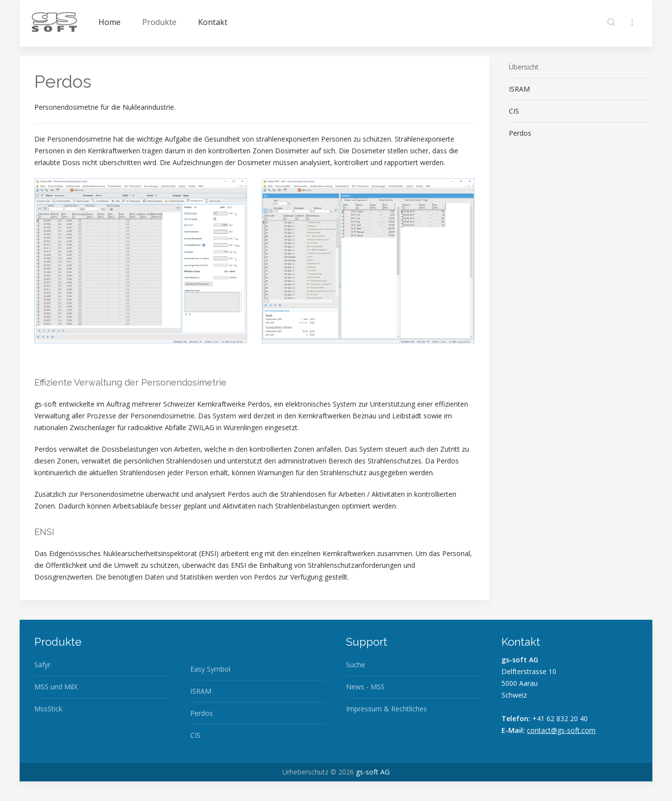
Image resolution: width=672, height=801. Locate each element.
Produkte (159, 22)
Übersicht (524, 67)
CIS (514, 111)
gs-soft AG (373, 772)
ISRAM (519, 89)
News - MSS (365, 687)
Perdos (520, 133)
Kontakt (213, 22)
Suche (356, 665)
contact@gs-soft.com (561, 730)
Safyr (42, 665)
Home (110, 22)
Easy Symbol (210, 669)
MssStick (48, 709)
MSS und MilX (56, 687)
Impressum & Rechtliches (386, 709)
